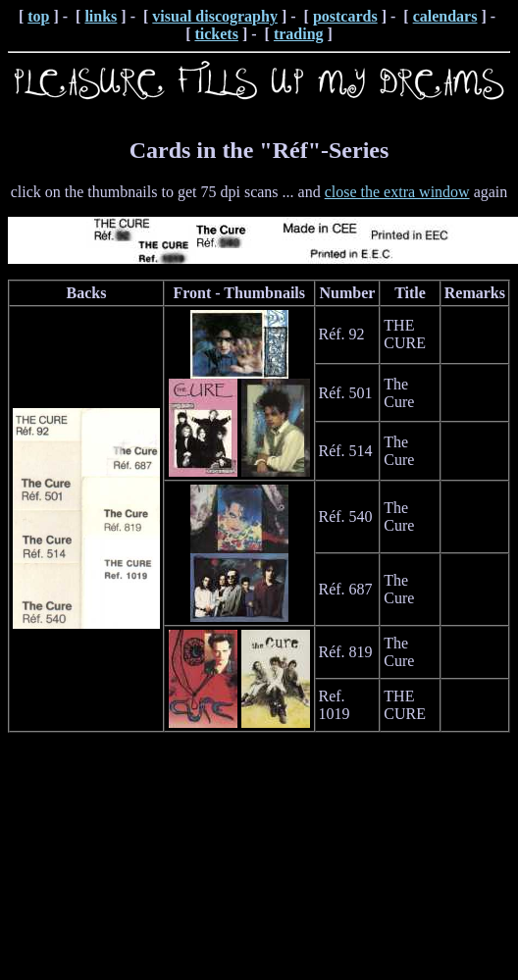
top (38, 16)
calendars (445, 16)
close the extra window (397, 192)
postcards (345, 16)
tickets (216, 34)
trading (299, 34)
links (101, 16)
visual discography (215, 16)
